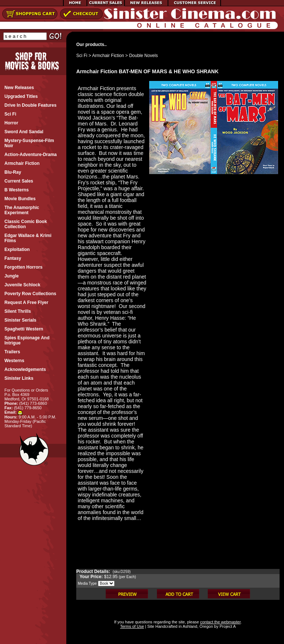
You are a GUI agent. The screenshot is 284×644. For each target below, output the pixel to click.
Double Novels (143, 56)
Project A (227, 626)
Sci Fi (82, 56)
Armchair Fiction (108, 56)
